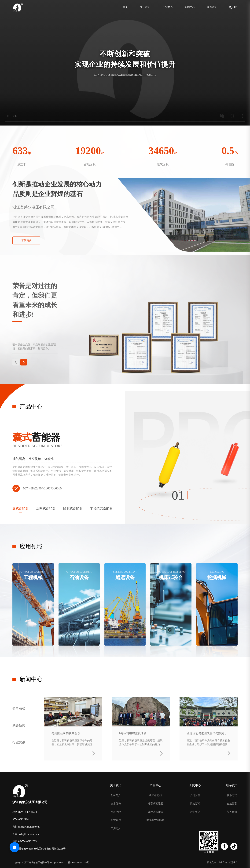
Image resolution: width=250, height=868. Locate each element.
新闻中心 (190, 7)
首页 (125, 7)
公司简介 (116, 795)
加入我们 (232, 812)
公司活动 (19, 713)
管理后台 (233, 863)
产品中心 (167, 7)
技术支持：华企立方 (217, 863)
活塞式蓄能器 (155, 804)
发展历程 (116, 812)
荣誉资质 (116, 820)
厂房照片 (116, 828)
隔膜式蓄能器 (155, 812)
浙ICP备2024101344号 (78, 863)
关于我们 (145, 7)
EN (233, 7)
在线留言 (232, 804)
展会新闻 (19, 730)
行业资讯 (19, 747)
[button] (16, 368)
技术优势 (116, 804)
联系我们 (212, 7)
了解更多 (26, 248)
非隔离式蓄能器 (155, 820)
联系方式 (232, 795)
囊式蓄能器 (155, 795)
